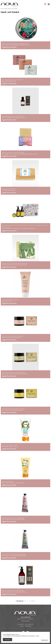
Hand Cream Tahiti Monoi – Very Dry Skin (13, 483)
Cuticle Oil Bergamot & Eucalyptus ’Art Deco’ (14, 118)
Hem (2, 9)
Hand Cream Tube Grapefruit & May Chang (13, 519)
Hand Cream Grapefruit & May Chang (12, 337)
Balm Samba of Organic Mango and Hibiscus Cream (16, 45)
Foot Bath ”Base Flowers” (9, 190)
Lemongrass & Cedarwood (42, 225)
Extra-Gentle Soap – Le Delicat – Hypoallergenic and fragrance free (20, 154)
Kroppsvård (16, 80)
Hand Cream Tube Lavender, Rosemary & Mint (14, 556)
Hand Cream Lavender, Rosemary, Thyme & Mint (15, 374)
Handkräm (16, 445)
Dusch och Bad (9, 152)
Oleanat (26, 43)
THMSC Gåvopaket (6, 227)
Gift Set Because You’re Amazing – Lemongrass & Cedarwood (18, 228)
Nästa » (33, 601)
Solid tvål (21, 80)
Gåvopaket (11, 225)
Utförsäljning (5, 263)
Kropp (6, 9)
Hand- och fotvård (9, 43)
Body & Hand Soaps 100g (9, 81)
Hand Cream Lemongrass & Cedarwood (12, 410)
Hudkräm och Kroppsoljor (19, 43)
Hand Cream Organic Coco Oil (10, 447)
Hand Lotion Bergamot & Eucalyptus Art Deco (14, 592)
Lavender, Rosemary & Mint (19, 372)
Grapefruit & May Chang (7, 336)
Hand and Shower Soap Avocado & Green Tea (14, 265)
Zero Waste (13, 189)
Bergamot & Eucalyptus (7, 116)
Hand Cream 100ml (7, 301)
